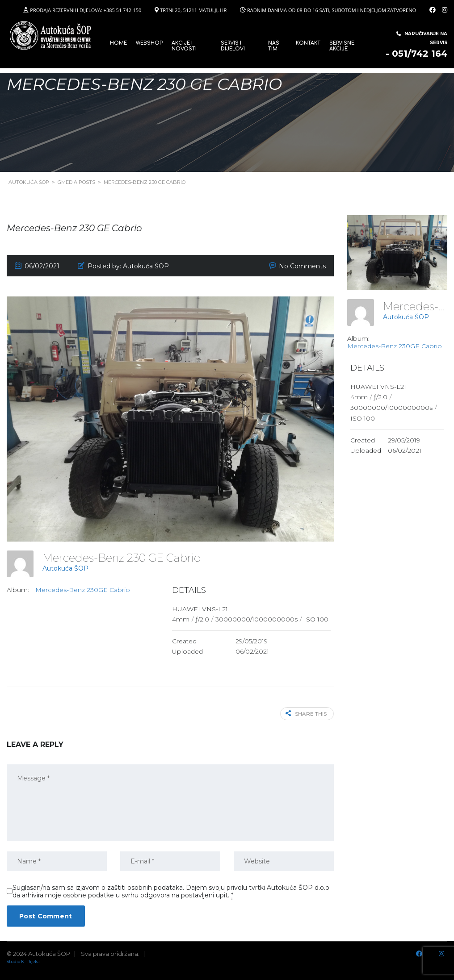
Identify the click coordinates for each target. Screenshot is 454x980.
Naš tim (274, 46)
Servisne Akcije (342, 46)
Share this (306, 714)
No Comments (302, 266)
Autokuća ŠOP (65, 568)
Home (118, 43)
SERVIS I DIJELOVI (233, 46)
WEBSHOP (149, 43)
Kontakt (308, 43)
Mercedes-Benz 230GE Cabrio (83, 590)
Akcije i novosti (184, 46)
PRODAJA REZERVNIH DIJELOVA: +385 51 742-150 (86, 10)
